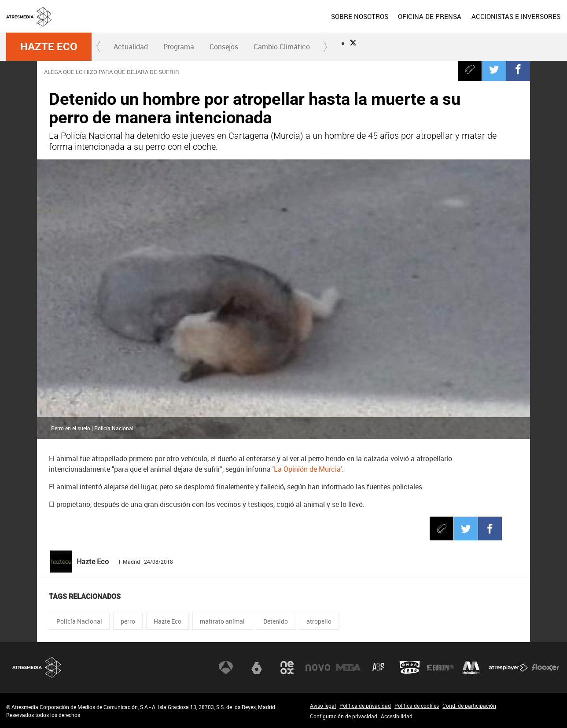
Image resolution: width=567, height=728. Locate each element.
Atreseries (379, 668)
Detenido (276, 621)
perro (128, 621)
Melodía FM (471, 668)
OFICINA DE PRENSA (430, 16)
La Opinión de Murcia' (308, 469)
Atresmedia (37, 667)
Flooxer (545, 668)
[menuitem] (360, 16)
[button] (99, 47)
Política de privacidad (365, 706)
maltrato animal (222, 621)
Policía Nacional (79, 621)
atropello (319, 621)
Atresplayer (508, 668)
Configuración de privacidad (344, 716)
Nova (318, 668)
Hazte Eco (49, 47)
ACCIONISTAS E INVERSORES (516, 16)
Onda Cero (410, 668)
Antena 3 (226, 668)
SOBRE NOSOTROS (360, 16)
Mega (349, 668)
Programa (179, 47)
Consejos (224, 47)
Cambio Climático (282, 47)
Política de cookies (417, 706)
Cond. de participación (469, 706)
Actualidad (131, 47)
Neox (287, 668)
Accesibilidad (397, 716)
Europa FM (440, 668)
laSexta (257, 668)
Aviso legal (323, 706)
